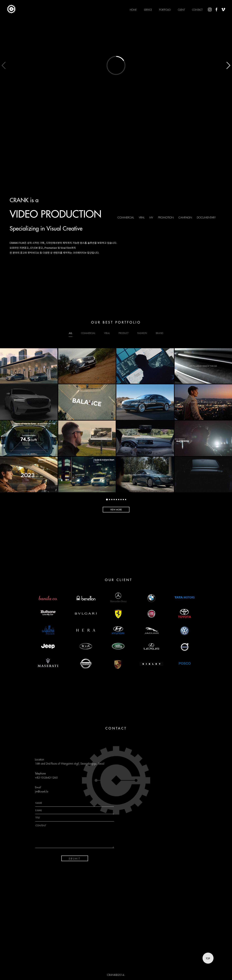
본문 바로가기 (0, 0)
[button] (228, 65)
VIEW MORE (116, 510)
